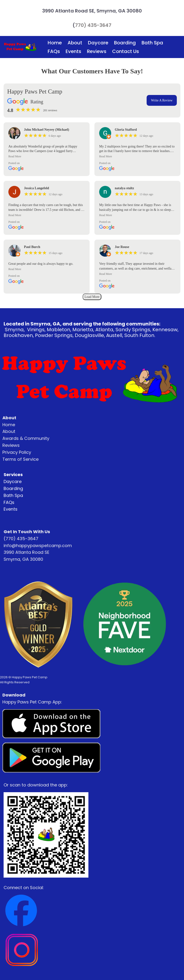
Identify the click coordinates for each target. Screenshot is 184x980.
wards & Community (27, 438)
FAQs (54, 51)
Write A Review (162, 100)
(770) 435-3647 (21, 539)
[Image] (51, 724)
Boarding (125, 43)
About (75, 43)
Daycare (98, 43)
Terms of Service (20, 459)
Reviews (97, 51)
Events (73, 51)
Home (55, 43)
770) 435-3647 (93, 25)
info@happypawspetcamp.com (38, 546)
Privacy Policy (17, 452)
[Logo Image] (20, 47)
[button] (47, 156)
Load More (92, 297)
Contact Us (126, 51)
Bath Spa (152, 43)
